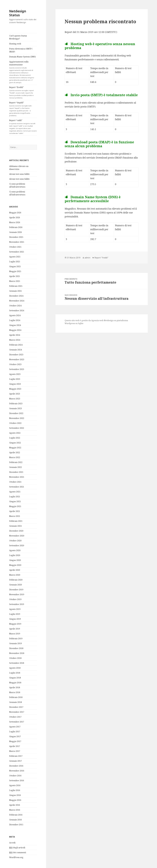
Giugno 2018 (15, 678)
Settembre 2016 (17, 780)
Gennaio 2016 (16, 820)
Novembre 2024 (17, 301)
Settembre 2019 (17, 604)
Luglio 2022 (15, 438)
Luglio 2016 (15, 790)
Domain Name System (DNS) (22, 57)
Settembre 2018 (17, 663)
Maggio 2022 (15, 448)
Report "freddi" (101, 258)
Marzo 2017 (15, 751)
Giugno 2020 (15, 560)
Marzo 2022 (15, 457)
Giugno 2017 (15, 736)
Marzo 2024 (15, 340)
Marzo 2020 (15, 575)
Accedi (12, 843)
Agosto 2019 (15, 609)
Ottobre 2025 (15, 247)
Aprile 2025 (15, 276)
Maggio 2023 (15, 389)
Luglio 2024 (15, 320)
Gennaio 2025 (16, 291)
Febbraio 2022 (16, 462)
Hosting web (15, 44)
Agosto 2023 (15, 374)
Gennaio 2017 (16, 761)
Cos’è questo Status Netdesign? (18, 37)
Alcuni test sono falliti (19, 174)
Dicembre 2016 (16, 766)
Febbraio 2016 (16, 815)
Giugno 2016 (15, 795)
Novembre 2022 (17, 418)
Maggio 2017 (15, 741)
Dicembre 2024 (16, 296)
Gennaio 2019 (16, 643)
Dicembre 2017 (16, 707)
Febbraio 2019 (16, 639)
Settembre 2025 (17, 252)
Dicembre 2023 (16, 355)
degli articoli (17, 848)
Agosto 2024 (15, 315)
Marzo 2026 (15, 222)
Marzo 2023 (15, 399)
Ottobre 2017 (15, 717)
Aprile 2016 (15, 805)
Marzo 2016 (15, 810)
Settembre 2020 (17, 545)
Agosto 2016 (15, 785)
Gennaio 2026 (16, 232)
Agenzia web (97, 320)
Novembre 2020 (17, 536)
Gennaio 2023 (16, 408)
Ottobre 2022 (15, 423)
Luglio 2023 (15, 379)
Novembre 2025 (17, 242)
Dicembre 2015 (16, 825)
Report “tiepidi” (23, 109)
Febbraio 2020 (16, 580)
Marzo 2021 (15, 516)
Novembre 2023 (17, 359)
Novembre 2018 (17, 653)
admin (87, 258)
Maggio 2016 (15, 800)
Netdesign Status (18, 13)
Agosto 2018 (15, 668)
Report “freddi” (23, 92)
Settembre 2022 (17, 428)
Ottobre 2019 (15, 599)
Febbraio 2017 (16, 756)
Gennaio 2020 (16, 585)
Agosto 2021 (15, 492)
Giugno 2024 (15, 325)
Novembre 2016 (17, 771)
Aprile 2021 (15, 511)
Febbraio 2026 (16, 227)
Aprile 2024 (15, 335)
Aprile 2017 (15, 746)
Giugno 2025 (15, 266)
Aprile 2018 (15, 687)
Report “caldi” (23, 127)
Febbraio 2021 (16, 521)
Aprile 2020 (15, 570)
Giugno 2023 (15, 384)
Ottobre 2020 (15, 541)
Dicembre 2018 (16, 648)
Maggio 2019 (15, 624)
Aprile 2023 (15, 394)
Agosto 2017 (15, 727)
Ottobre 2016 (15, 776)
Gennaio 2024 (16, 350)
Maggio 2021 (15, 506)
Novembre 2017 (17, 712)
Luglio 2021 (15, 497)
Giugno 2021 (15, 501)
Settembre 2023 (17, 369)
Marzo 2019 (15, 634)
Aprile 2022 (15, 452)
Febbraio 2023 (16, 404)
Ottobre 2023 (15, 364)
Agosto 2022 (15, 433)
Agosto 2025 (15, 257)
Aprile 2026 (15, 217)
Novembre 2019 (17, 594)
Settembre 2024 (17, 311)
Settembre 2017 (17, 722)
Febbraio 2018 (16, 697)
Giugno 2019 (15, 619)
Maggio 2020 (15, 565)
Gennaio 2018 (16, 702)
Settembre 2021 (17, 487)
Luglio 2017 (15, 732)
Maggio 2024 (15, 330)
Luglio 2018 (15, 673)
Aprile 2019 (15, 629)
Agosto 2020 (15, 550)
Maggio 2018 (15, 683)
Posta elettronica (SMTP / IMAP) (21, 50)
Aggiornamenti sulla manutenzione (23, 72)
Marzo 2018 (15, 692)
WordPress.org (16, 857)
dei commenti (18, 853)
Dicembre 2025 (16, 237)
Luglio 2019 (15, 614)
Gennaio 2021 (16, 526)
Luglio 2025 (15, 262)
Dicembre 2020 (16, 531)
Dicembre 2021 (16, 472)
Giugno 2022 (15, 443)
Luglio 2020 (15, 555)
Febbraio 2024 (16, 345)
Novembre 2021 (17, 477)
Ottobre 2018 (15, 658)
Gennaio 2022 (16, 467)
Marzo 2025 (15, 281)
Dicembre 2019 (16, 590)
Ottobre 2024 (15, 306)
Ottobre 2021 (15, 482)
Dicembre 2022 (16, 413)
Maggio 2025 (15, 271)
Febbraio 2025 (16, 286)
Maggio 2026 (15, 213)
